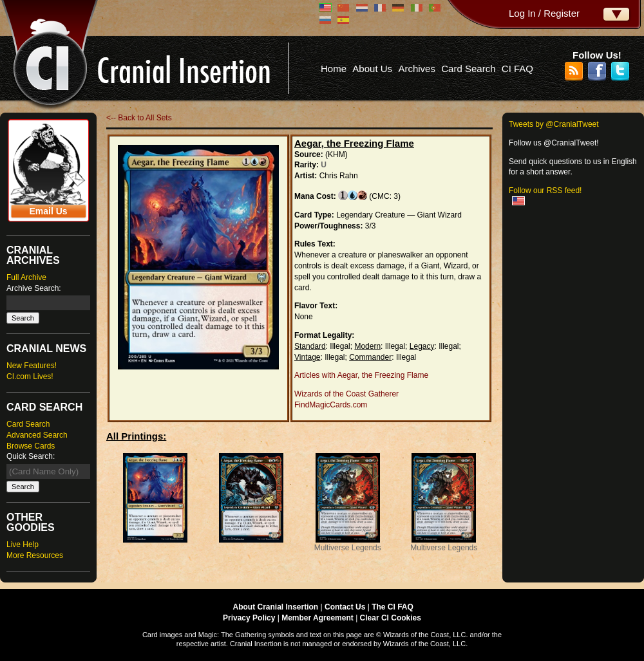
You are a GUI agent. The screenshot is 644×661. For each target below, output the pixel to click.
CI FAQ (517, 69)
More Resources (35, 555)
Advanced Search (37, 435)
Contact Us (345, 607)
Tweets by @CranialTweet (554, 124)
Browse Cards (31, 446)
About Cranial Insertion (276, 607)
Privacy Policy (249, 618)
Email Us (48, 211)
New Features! (32, 366)
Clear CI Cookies (391, 618)
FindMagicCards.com (331, 405)
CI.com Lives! (30, 377)
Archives (417, 69)
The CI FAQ (393, 607)
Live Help (23, 545)
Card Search (468, 69)
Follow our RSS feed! (545, 191)
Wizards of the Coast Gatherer (346, 394)
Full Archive (26, 277)
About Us (372, 69)
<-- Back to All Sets (139, 118)
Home (334, 69)
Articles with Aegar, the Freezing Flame (361, 375)
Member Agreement (317, 618)
